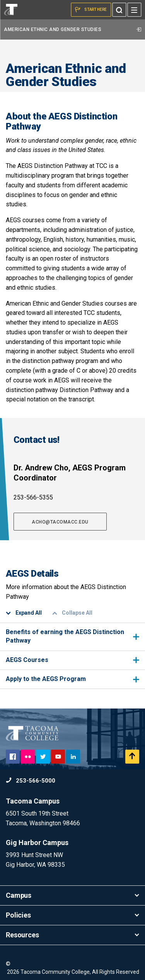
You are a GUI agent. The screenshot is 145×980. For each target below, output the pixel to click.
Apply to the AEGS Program (72, 679)
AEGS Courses (72, 660)
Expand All (24, 613)
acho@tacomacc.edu (60, 522)
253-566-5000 (31, 781)
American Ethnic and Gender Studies (72, 29)
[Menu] (134, 10)
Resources (72, 935)
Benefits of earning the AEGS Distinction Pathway (72, 636)
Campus (72, 895)
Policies (72, 915)
